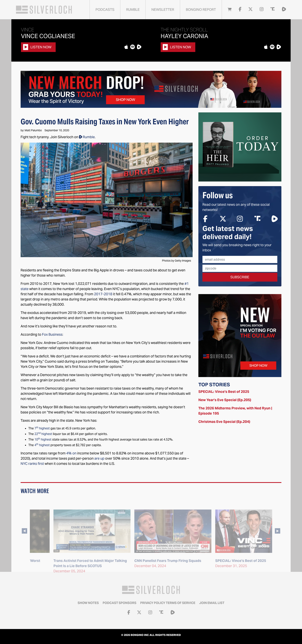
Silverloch (44, 10)
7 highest (42, 428)
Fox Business (52, 334)
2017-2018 (103, 294)
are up (99, 458)
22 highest (43, 434)
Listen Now (37, 47)
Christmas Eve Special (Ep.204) (224, 422)
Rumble (133, 10)
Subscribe (240, 277)
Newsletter (163, 10)
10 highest (43, 440)
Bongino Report (201, 10)
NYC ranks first (32, 464)
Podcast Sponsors (120, 603)
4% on (71, 453)
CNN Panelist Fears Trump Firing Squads (227, 567)
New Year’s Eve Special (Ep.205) (225, 400)
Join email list (212, 603)
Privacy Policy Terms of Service (168, 603)
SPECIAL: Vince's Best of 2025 (224, 392)
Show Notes (88, 603)
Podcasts (105, 10)
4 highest (42, 445)
